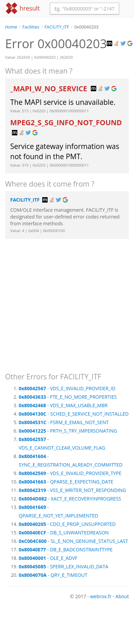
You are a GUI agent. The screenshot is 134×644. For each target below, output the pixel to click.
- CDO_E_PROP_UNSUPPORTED (67, 524)
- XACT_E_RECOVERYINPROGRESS (70, 499)
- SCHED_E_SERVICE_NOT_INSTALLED (74, 414)
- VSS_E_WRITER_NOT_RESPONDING (72, 490)
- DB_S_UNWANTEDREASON (64, 533)
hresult (22, 8)
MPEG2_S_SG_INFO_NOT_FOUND (66, 122)
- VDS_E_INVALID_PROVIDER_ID (67, 388)
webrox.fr (101, 596)
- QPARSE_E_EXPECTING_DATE (66, 482)
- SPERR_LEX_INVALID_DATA (63, 566)
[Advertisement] (64, 302)
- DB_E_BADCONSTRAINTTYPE (66, 550)
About (122, 596)
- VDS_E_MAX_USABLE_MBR (63, 405)
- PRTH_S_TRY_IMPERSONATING (68, 431)
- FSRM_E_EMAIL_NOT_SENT (64, 422)
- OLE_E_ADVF (48, 558)
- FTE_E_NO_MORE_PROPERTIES (68, 397)
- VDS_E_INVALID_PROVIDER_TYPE (70, 473)
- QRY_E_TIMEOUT (53, 575)
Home (11, 27)
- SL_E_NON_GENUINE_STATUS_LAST (73, 541)
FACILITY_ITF (57, 27)
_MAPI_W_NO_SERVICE (49, 89)
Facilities (31, 27)
